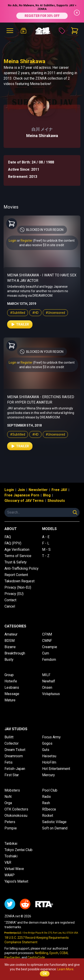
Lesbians (12, 687)
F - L (46, 543)
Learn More (65, 969)
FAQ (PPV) (13, 543)
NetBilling (42, 953)
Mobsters (12, 790)
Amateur (11, 634)
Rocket (48, 816)
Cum (46, 653)
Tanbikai (11, 843)
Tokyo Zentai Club (18, 850)
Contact (10, 600)
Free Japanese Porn (22, 495)
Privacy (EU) (14, 594)
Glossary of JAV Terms (24, 501)
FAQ (8, 537)
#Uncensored (55, 313)
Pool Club (50, 790)
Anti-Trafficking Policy (22, 568)
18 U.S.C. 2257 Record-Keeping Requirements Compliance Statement (37, 940)
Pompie (11, 828)
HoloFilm (49, 762)
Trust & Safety (16, 562)
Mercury (48, 775)
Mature (10, 700)
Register (27, 241)
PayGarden (12, 957)
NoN (8, 797)
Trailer (20, 324)
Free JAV (59, 490)
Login (13, 241)
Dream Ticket (15, 750)
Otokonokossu (16, 816)
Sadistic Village (54, 822)
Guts (46, 750)
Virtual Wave (14, 869)
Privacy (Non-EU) (18, 587)
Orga (8, 803)
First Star (12, 775)
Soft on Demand (55, 828)
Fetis (9, 762)
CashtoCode (36, 957)
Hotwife (11, 681)
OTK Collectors (16, 809)
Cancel (10, 606)
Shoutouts (56, 501)
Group (9, 675)
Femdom (49, 660)
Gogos (47, 743)
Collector (12, 743)
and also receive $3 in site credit (42, 245)
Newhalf (49, 681)
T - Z (46, 556)
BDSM (10, 641)
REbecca (49, 809)
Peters (10, 822)
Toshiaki (11, 856)
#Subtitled (18, 313)
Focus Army (51, 737)
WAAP (10, 875)
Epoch (54, 953)
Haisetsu (49, 756)
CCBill (64, 953)
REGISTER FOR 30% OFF (42, 16)
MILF (46, 675)
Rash (46, 803)
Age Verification (17, 550)
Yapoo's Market (16, 881)
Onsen (47, 687)
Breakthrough (15, 653)
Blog (47, 495)
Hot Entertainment (56, 769)
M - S (46, 550)
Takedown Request (19, 581)
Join (21, 490)
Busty (9, 660)
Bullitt (9, 737)
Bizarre (10, 647)
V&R (8, 862)
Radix (46, 797)
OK (45, 974)
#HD (35, 313)
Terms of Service (18, 556)
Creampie (50, 647)
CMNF (47, 641)
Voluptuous (51, 694)
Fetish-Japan (15, 769)
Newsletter (38, 490)
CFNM (47, 634)
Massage (12, 694)
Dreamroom (14, 756)
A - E (46, 537)
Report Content (16, 575)
